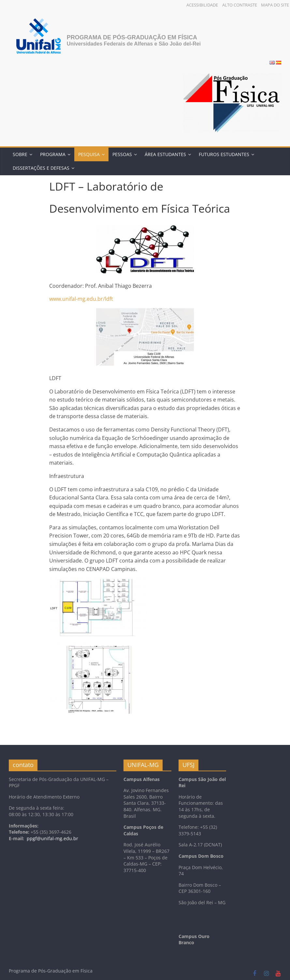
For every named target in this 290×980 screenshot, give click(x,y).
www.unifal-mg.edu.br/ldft (81, 299)
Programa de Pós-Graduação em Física (132, 37)
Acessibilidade (202, 5)
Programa (53, 154)
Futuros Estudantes (224, 154)
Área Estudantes (165, 154)
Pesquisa (89, 154)
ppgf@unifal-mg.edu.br (52, 838)
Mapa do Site (275, 5)
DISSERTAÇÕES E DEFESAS (41, 168)
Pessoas (122, 154)
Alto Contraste (240, 5)
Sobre (20, 154)
